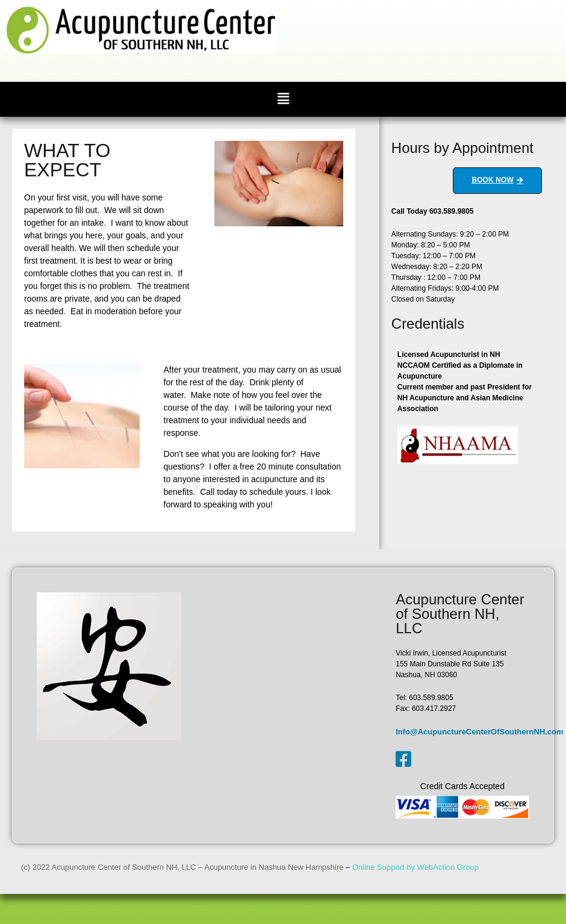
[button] (283, 99)
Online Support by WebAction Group (415, 867)
